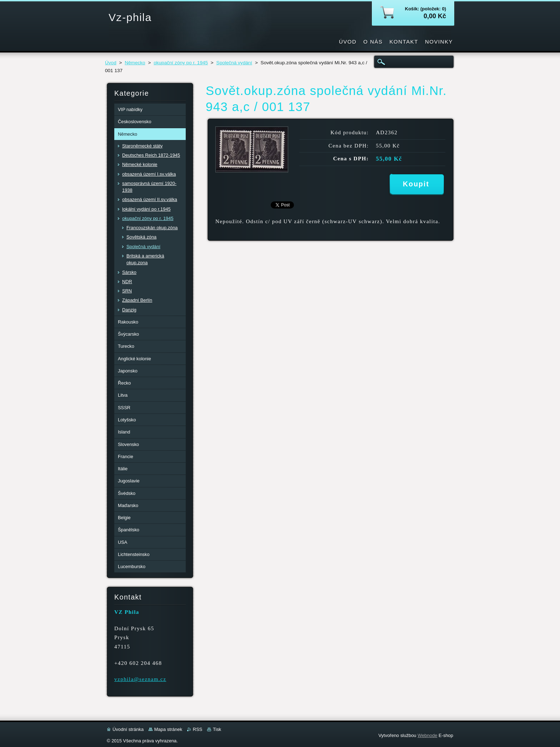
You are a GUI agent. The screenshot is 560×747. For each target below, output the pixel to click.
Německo (135, 63)
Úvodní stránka (128, 729)
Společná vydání (234, 63)
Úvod (111, 63)
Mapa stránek (168, 729)
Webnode (427, 735)
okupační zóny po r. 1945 (181, 63)
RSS (198, 729)
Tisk (217, 729)
